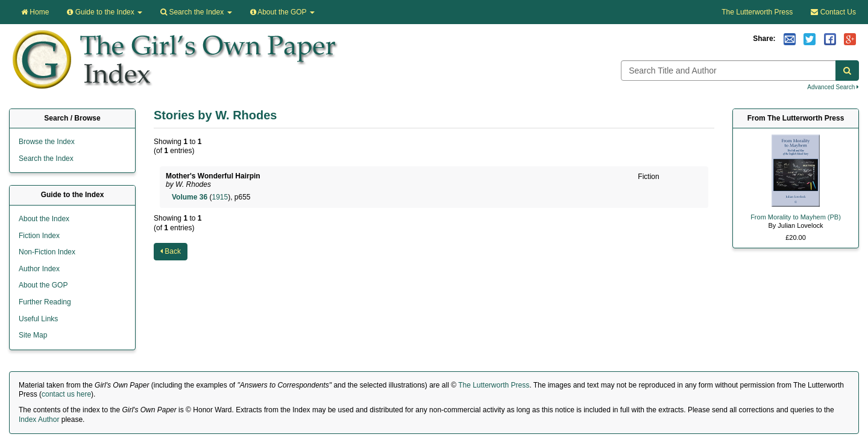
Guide (105, 12)
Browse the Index (47, 142)
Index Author (39, 420)
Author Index (39, 269)
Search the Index (46, 159)
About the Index (44, 219)
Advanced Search (833, 87)
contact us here (66, 394)
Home (35, 12)
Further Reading (45, 302)
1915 (220, 197)
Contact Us (833, 12)
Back (171, 251)
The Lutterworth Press (757, 12)
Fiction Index (39, 236)
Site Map (33, 335)
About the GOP (282, 12)
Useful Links (38, 319)
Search (196, 12)
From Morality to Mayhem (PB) (796, 217)
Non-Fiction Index (47, 252)
